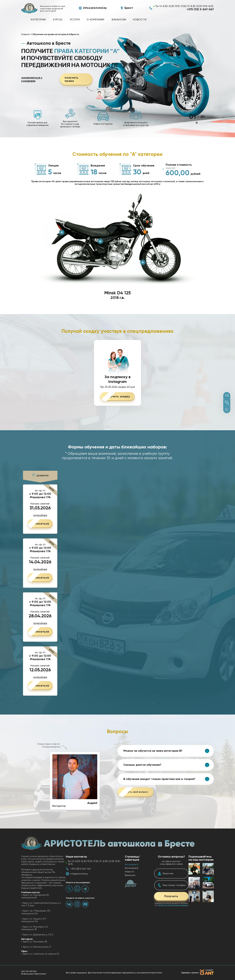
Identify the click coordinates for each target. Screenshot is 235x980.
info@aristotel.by (95, 8)
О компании (95, 19)
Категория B (131, 868)
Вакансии (119, 19)
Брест (129, 8)
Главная (25, 34)
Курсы (58, 19)
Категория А (132, 864)
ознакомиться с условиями (32, 79)
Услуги (75, 19)
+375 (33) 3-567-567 (200, 9)
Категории (38, 19)
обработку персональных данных (173, 905)
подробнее (40, 515)
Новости (140, 19)
